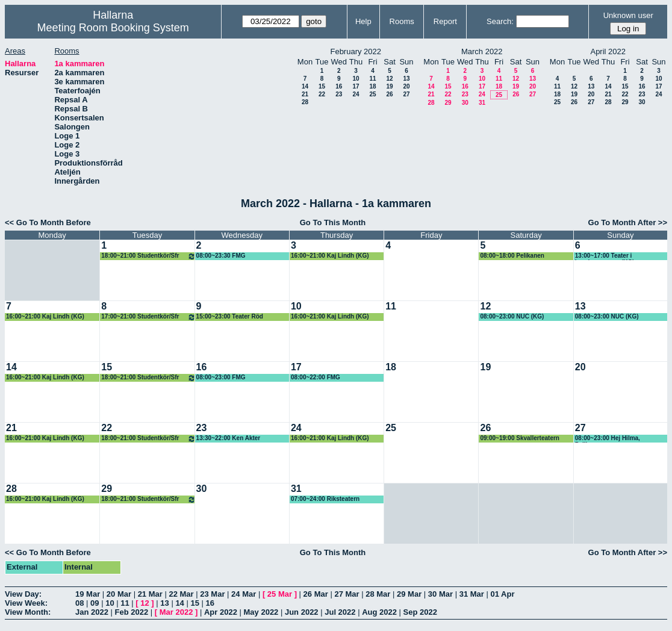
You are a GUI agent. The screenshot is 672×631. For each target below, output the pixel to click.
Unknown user (628, 15)
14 (305, 86)
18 (372, 86)
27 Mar (347, 594)
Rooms (402, 21)
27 (406, 94)
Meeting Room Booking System (113, 28)
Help (363, 21)
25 (372, 94)
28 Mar (378, 594)
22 (322, 94)
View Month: (28, 612)
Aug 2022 (379, 612)
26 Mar (316, 594)
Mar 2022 (176, 612)
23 (339, 94)
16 (339, 86)
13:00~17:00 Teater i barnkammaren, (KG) (605, 256)
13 (406, 79)
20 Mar (119, 594)
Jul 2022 (340, 612)
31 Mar (472, 594)
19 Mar (88, 594)
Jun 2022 (302, 612)
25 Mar (280, 594)
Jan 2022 (92, 612)
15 (322, 86)
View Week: (26, 603)
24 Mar (244, 594)
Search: (500, 21)
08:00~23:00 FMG (221, 377)
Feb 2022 (132, 612)
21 (305, 94)
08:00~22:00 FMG (316, 377)
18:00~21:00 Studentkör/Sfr (148, 256)
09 (95, 603)
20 (406, 86)
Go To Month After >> (628, 222)
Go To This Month (333, 222)
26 (389, 94)
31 (482, 103)
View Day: (23, 594)
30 (465, 103)
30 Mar (440, 594)
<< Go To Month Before (48, 222)
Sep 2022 (420, 612)
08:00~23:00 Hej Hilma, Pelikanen (608, 439)
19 (389, 86)
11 (372, 79)
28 (305, 102)
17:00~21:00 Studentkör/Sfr (148, 317)
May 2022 (261, 612)
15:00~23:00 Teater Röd (230, 316)
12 (389, 79)
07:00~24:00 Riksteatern (325, 499)
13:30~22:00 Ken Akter (229, 438)
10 (356, 79)
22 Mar (181, 594)
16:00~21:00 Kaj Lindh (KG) (330, 256)
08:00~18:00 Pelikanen (512, 256)
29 (448, 103)
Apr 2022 (221, 612)
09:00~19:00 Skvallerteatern (519, 438)
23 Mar (212, 594)
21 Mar (150, 594)
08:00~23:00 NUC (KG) (512, 316)
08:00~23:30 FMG (221, 256)
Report (445, 21)
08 (79, 603)
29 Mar (409, 594)
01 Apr (502, 594)
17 (356, 86)
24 (356, 94)
